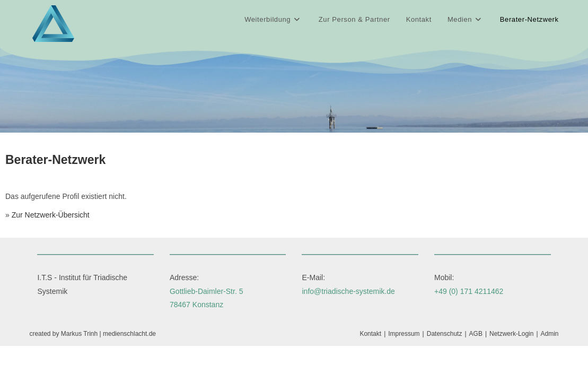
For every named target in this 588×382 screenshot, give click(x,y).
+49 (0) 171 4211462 (469, 291)
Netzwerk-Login (511, 334)
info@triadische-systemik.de (348, 291)
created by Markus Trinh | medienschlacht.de (93, 334)
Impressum (404, 334)
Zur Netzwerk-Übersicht (51, 215)
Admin (550, 334)
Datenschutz (445, 334)
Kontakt (370, 334)
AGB (476, 334)
